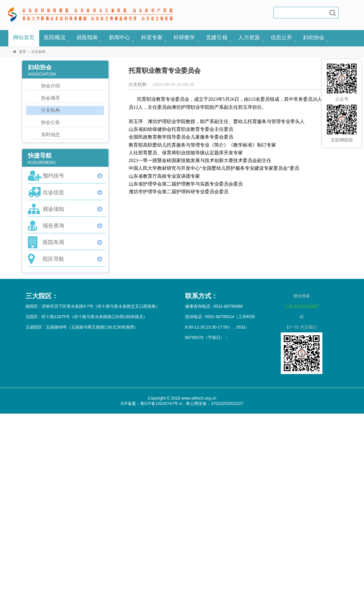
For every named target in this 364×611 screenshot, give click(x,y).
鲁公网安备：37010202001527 (215, 403)
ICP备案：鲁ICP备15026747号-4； (153, 403)
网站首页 (24, 37)
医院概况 (55, 37)
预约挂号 (53, 176)
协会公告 (51, 122)
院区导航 (53, 259)
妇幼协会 (314, 37)
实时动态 (51, 135)
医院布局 (53, 242)
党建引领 (217, 37)
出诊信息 (53, 192)
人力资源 (249, 37)
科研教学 (184, 37)
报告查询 (53, 226)
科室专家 (152, 37)
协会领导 (51, 98)
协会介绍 (51, 86)
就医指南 (87, 37)
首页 (23, 52)
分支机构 (51, 110)
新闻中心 (119, 37)
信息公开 (281, 37)
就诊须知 (53, 209)
